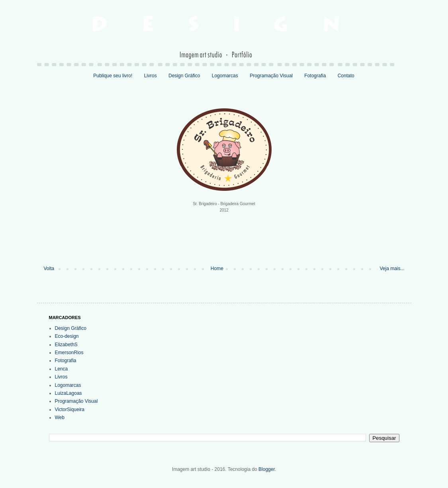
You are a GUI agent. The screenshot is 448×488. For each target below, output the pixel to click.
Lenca (62, 369)
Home (217, 268)
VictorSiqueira (70, 410)
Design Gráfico (184, 76)
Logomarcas (225, 76)
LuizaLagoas (68, 393)
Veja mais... (392, 268)
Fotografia (315, 76)
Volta (49, 268)
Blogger (267, 469)
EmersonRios (69, 353)
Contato (346, 76)
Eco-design (67, 336)
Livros (151, 76)
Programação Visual (271, 76)
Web (60, 417)
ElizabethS (66, 345)
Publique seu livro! (113, 76)
